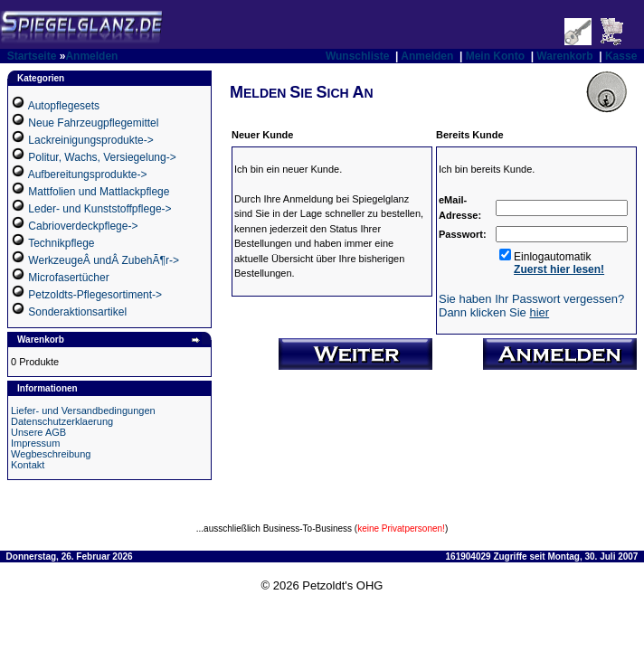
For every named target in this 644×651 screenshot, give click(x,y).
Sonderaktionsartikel (77, 312)
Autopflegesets (64, 106)
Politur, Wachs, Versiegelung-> (102, 157)
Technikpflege (61, 243)
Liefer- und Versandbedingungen (83, 410)
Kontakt (28, 465)
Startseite (32, 56)
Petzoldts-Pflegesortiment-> (95, 295)
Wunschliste (357, 56)
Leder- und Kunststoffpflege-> (99, 209)
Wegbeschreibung (51, 454)
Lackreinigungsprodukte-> (90, 140)
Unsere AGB (38, 432)
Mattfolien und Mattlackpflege (99, 192)
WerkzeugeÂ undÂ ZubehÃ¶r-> (104, 260)
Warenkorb (564, 56)
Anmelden (91, 56)
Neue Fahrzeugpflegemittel (93, 123)
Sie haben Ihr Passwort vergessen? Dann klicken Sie (531, 306)
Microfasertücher (68, 278)
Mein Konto (495, 56)
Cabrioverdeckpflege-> (83, 226)
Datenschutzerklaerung (62, 421)
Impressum (35, 443)
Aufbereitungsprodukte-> (88, 175)
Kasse (621, 56)
